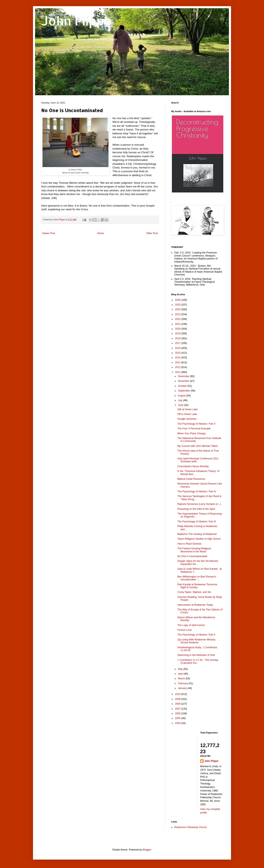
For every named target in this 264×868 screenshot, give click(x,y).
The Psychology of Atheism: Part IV (197, 492)
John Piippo (77, 21)
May (181, 669)
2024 (178, 309)
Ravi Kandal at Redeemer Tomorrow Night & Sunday (197, 586)
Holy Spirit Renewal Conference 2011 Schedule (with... (198, 460)
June (181, 405)
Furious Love (184, 630)
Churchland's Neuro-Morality (193, 466)
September (184, 391)
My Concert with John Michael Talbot (197, 446)
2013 (178, 363)
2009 (178, 699)
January (183, 688)
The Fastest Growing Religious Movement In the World (194, 550)
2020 (178, 329)
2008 (178, 704)
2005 (178, 718)
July (181, 400)
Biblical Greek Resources (191, 479)
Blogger (147, 850)
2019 (178, 333)
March (182, 679)
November (184, 381)
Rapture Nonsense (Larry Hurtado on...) (199, 504)
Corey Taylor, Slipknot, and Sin (194, 592)
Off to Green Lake (187, 414)
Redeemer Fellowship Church (191, 827)
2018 (178, 338)
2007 (178, 709)
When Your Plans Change (192, 433)
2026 (178, 300)
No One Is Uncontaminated (192, 556)
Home (101, 233)
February (183, 683)
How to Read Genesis (189, 544)
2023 (178, 314)
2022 (178, 319)
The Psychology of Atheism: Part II (196, 635)
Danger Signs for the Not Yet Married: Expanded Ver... (198, 562)
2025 (178, 305)
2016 (178, 348)
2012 (178, 367)
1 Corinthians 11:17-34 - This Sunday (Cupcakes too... (198, 661)
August (182, 396)
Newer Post (49, 233)
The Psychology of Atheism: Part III (197, 522)
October (183, 386)
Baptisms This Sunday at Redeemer (197, 534)
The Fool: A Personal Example (194, 429)
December (184, 376)
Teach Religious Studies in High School (199, 539)
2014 (178, 358)
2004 (178, 723)
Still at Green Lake (188, 409)
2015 (178, 353)
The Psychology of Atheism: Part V (196, 424)
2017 (178, 343)
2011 (178, 372)
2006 (178, 713)
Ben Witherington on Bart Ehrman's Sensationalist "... (197, 578)
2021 (178, 324)
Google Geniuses (187, 419)
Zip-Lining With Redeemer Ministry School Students (196, 641)
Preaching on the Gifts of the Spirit (196, 509)
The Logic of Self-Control (191, 625)
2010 (178, 694)
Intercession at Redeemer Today (195, 605)
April (181, 674)
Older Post (152, 233)
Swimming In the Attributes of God (196, 655)
